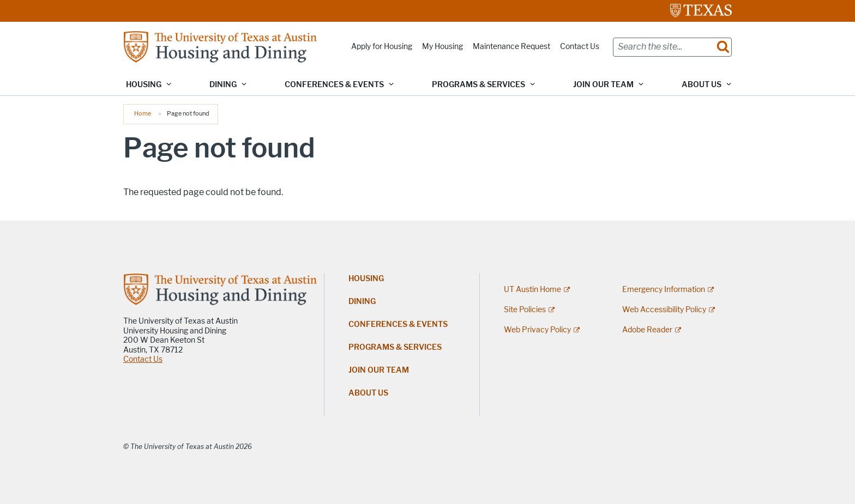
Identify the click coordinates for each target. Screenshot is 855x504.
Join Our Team (379, 370)
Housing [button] (144, 85)
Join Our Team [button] (603, 85)
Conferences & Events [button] (334, 85)
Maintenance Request (511, 47)
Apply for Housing (382, 47)
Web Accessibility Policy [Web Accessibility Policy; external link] (664, 310)
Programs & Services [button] (478, 85)
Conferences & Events (398, 324)
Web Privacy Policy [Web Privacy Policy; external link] (537, 330)
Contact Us (580, 47)
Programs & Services (395, 347)
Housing (366, 279)
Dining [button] (223, 85)
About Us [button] (702, 85)
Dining (362, 302)
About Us (368, 393)
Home (143, 113)
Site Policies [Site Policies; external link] (525, 310)
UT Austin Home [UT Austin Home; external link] (532, 290)
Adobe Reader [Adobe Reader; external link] (647, 330)
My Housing (442, 47)
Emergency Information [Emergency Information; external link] (664, 290)
